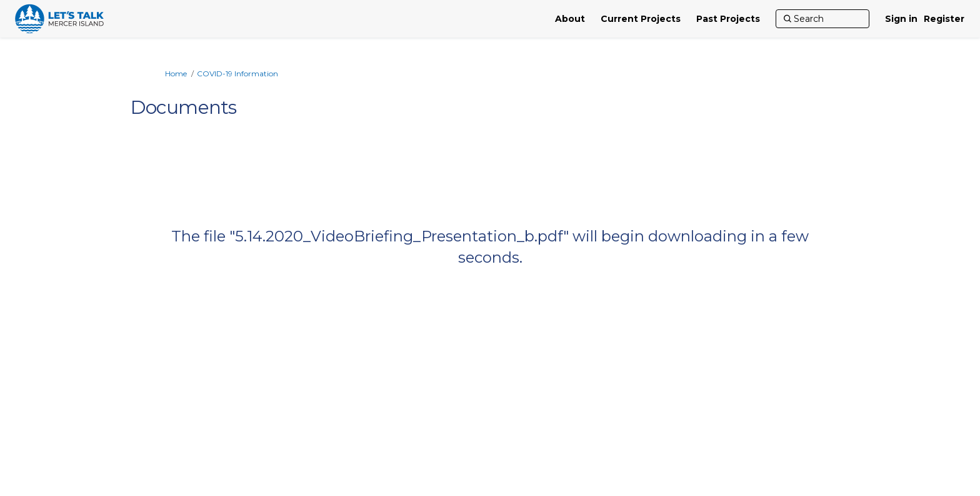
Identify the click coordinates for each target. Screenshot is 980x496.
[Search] (822, 19)
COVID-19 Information (237, 73)
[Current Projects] (641, 19)
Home (176, 73)
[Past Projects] (728, 19)
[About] (570, 19)
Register (944, 19)
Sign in (901, 19)
